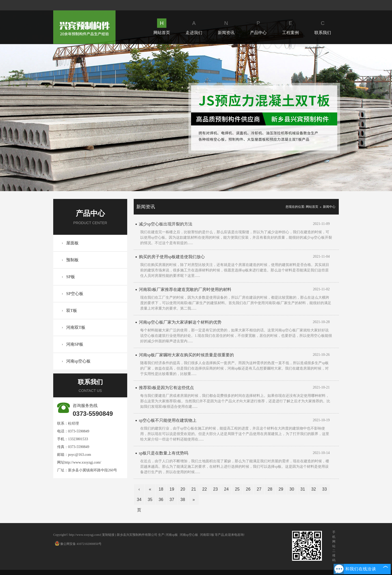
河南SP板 (75, 344)
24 (226, 489)
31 (303, 489)
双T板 (72, 310)
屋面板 (72, 243)
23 (215, 489)
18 (161, 489)
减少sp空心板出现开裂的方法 (166, 224)
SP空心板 (75, 294)
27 (259, 489)
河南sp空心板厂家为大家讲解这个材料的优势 (180, 322)
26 (248, 489)
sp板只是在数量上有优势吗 (164, 453)
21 (194, 489)
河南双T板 (76, 327)
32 (314, 489)
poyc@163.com (80, 455)
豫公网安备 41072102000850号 (78, 544)
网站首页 (162, 27)
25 (237, 489)
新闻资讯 (226, 27)
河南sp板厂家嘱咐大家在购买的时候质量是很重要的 (186, 355)
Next (321, 118)
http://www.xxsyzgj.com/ (83, 462)
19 (172, 489)
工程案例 (290, 27)
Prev (71, 118)
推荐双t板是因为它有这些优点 (166, 388)
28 (270, 489)
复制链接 (108, 535)
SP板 (71, 277)
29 (281, 489)
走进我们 (194, 27)
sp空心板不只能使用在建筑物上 (168, 420)
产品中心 (258, 27)
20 (183, 489)
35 (150, 500)
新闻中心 (329, 207)
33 (325, 489)
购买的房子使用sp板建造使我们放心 (172, 257)
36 (161, 500)
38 (183, 500)
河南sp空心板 (78, 361)
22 (205, 489)
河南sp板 (172, 535)
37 (172, 500)
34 (139, 500)
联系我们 (323, 27)
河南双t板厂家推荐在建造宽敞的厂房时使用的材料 (185, 289)
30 (292, 489)
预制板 (72, 260)
